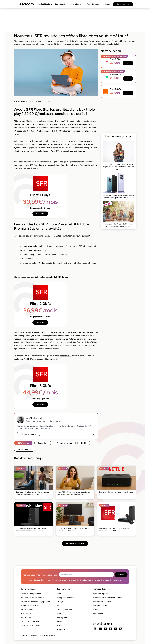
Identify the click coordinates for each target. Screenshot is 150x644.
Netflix (84, 443)
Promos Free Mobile (30, 606)
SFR (59, 606)
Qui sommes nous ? (102, 606)
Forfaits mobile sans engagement (35, 602)
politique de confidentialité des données (108, 580)
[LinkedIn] (94, 434)
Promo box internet (64, 443)
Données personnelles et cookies (108, 598)
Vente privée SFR (25, 449)
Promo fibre (43, 443)
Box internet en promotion (32, 598)
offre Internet (65, 356)
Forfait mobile (27, 610)
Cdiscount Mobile (65, 610)
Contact (97, 610)
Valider (121, 575)
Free (59, 594)
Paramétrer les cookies (103, 602)
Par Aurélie (19, 101)
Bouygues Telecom (65, 598)
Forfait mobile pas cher (31, 594)
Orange (60, 602)
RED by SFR (62, 617)
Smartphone (26, 617)
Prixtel (60, 614)
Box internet (26, 614)
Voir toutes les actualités (75, 544)
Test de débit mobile (30, 621)
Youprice (61, 629)
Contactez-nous (123, 4)
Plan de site (98, 614)
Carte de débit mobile (30, 625)
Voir (128, 63)
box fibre (32, 141)
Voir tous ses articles (28, 434)
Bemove (54, 636)
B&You (60, 621)
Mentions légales (101, 594)
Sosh (59, 625)
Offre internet (23, 443)
